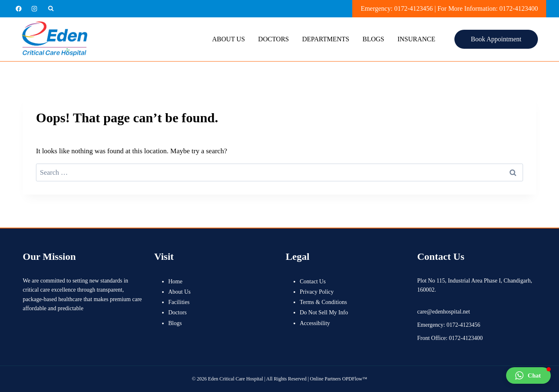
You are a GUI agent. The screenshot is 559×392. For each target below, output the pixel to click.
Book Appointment (496, 39)
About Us (228, 39)
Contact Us (313, 282)
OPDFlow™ (355, 379)
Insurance (416, 39)
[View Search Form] (51, 9)
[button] (528, 375)
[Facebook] (19, 9)
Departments (326, 39)
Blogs (373, 39)
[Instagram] (34, 9)
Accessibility (315, 323)
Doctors (273, 39)
